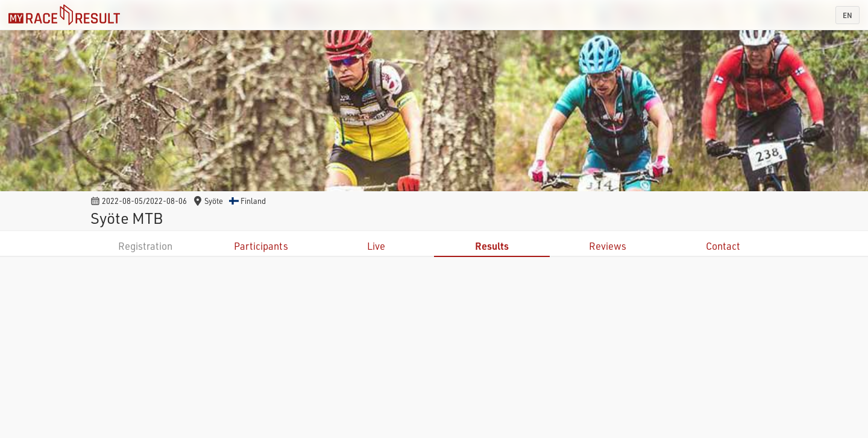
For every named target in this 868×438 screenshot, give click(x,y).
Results (492, 246)
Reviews (608, 246)
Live (376, 246)
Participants (261, 246)
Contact (723, 246)
